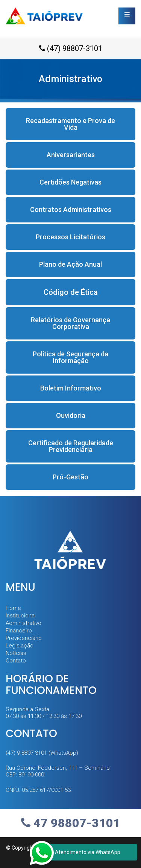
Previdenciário (24, 638)
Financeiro (19, 631)
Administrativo (23, 623)
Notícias (16, 653)
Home (13, 608)
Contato (16, 661)
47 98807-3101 (71, 823)
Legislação (20, 646)
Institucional (21, 616)
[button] (70, 124)
